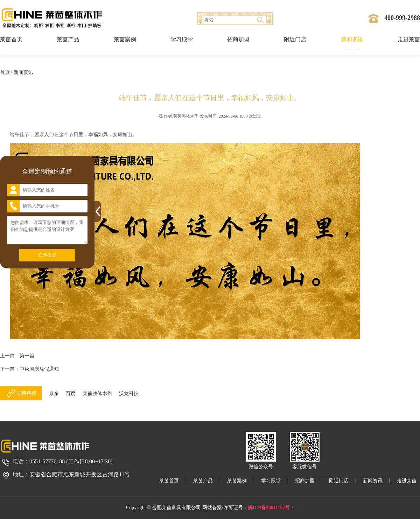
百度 (71, 394)
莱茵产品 (68, 39)
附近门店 (295, 39)
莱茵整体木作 (97, 394)
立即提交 (47, 255)
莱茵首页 (11, 39)
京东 (54, 394)
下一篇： (29, 369)
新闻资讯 (352, 39)
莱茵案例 (125, 39)
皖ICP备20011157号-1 (271, 508)
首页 (5, 72)
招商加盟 (238, 39)
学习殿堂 (182, 39)
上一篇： (17, 356)
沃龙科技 (129, 394)
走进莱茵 (409, 39)
